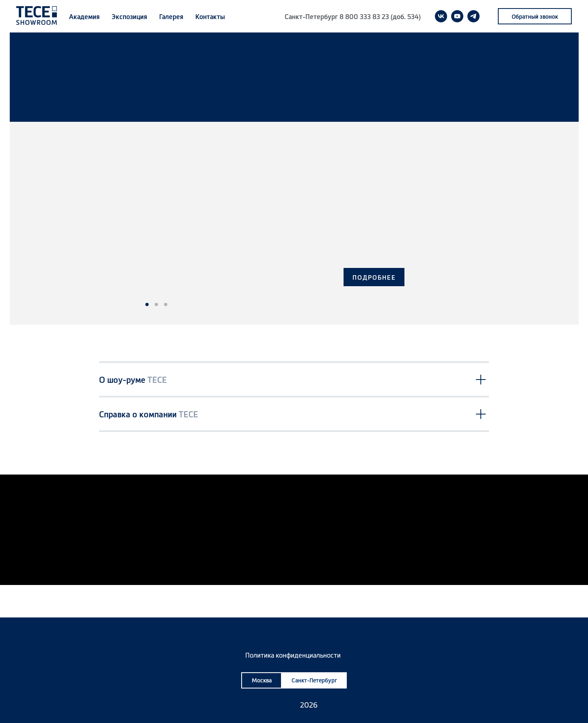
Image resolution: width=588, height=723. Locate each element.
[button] (535, 16)
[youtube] (457, 16)
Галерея (171, 16)
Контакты (210, 16)
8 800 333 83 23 (364, 16)
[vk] (441, 16)
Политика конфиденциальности (293, 655)
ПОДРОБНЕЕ (374, 277)
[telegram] (473, 16)
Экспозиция (129, 16)
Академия (84, 16)
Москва (262, 680)
